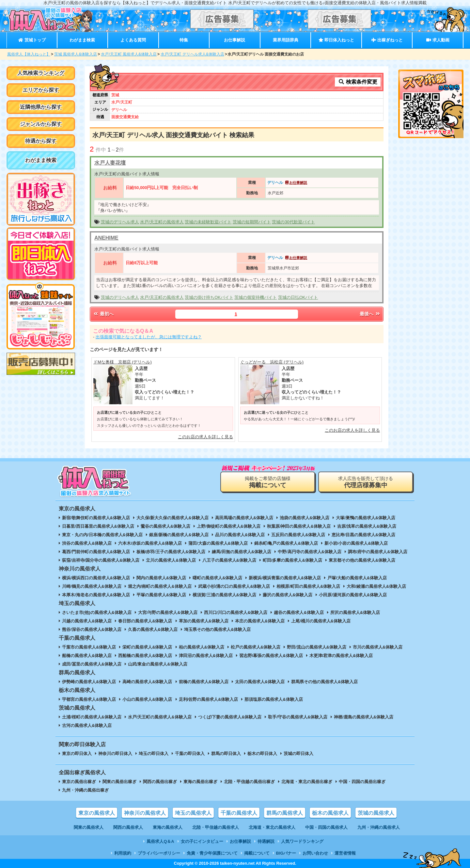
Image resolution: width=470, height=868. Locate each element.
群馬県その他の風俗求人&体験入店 (324, 682)
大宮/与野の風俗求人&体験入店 (168, 612)
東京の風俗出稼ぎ (79, 782)
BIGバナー (286, 853)
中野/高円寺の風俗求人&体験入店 (310, 552)
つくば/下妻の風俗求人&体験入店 (230, 717)
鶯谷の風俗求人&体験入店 (165, 526)
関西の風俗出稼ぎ (160, 782)
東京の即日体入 (77, 754)
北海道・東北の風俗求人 (272, 827)
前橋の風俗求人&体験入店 (204, 682)
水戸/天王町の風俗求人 (162, 222)
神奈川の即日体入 (115, 754)
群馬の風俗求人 (285, 813)
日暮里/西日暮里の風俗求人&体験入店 (98, 526)
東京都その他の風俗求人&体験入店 (362, 560)
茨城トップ (32, 40)
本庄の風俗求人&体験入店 (260, 621)
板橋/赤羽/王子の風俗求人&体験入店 (171, 552)
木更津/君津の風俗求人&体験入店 (341, 656)
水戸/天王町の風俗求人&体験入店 (160, 717)
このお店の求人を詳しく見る (205, 437)
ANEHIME (106, 238)
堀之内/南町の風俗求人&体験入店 (160, 586)
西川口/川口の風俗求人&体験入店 (236, 612)
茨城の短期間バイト (252, 222)
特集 (184, 40)
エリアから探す (41, 90)
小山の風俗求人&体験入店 (147, 699)
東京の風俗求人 (97, 813)
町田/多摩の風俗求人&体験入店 (292, 560)
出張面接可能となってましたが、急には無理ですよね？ (149, 337)
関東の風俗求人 (89, 827)
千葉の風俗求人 (239, 813)
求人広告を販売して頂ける (366, 482)
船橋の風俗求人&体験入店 (87, 656)
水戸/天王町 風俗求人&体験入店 (129, 54)
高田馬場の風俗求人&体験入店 (244, 518)
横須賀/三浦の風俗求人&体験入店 (224, 595)
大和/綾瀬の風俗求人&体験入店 (376, 586)
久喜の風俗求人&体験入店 (153, 629)
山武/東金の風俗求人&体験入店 (158, 664)
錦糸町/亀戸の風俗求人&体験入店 (286, 543)
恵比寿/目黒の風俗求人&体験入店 (363, 535)
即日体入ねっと (336, 40)
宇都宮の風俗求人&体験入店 (89, 699)
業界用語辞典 (286, 40)
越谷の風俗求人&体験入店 (299, 612)
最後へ (370, 314)
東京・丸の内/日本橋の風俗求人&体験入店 (102, 535)
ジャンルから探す (41, 124)
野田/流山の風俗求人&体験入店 (317, 647)
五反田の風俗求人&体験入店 (298, 535)
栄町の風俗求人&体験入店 (147, 647)
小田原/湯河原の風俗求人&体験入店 (353, 595)
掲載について (257, 853)
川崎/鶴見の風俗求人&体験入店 (92, 586)
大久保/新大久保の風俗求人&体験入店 (172, 518)
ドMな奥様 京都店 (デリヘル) (123, 362)
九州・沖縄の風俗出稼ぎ (85, 790)
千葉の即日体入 (190, 754)
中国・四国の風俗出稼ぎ (362, 782)
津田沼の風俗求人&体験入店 (206, 656)
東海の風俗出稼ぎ (200, 782)
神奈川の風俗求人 (145, 813)
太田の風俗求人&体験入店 (260, 682)
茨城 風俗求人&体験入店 (76, 54)
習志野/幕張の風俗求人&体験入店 (271, 656)
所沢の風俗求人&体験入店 (355, 612)
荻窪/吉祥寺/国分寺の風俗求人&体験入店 (101, 560)
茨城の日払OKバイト (298, 297)
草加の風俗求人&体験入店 (204, 621)
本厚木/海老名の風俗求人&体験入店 (96, 595)
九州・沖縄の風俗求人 (379, 827)
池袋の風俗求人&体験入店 (305, 518)
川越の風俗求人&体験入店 (87, 621)
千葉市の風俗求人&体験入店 (89, 647)
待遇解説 (266, 841)
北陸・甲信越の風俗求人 (216, 827)
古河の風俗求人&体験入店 (87, 725)
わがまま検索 (82, 40)
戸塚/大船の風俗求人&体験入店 (357, 578)
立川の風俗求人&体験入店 (171, 560)
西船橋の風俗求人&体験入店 (145, 656)
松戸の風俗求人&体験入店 (256, 647)
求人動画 (438, 40)
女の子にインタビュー (202, 841)
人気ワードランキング (302, 841)
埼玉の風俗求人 (193, 813)
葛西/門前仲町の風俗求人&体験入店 (96, 552)
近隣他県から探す (41, 107)
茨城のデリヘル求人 (120, 222)
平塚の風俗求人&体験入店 (161, 595)
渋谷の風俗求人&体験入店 (87, 543)
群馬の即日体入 (226, 754)
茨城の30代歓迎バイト (293, 222)
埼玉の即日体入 (154, 754)
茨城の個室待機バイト (256, 297)
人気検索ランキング (41, 73)
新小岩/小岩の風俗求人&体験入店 (356, 543)
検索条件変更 (358, 82)
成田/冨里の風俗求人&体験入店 (92, 664)
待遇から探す (41, 141)
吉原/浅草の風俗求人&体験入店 (367, 526)
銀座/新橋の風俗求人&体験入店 (179, 535)
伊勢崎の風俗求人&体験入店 (89, 682)
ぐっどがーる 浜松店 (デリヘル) (272, 362)
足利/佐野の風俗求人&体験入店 (209, 699)
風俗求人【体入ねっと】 (29, 54)
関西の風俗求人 (128, 827)
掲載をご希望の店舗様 (268, 482)
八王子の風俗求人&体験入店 (229, 560)
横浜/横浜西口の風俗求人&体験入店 (96, 578)
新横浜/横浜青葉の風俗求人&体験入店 (285, 578)
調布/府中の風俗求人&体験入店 (378, 552)
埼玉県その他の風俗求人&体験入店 (217, 629)
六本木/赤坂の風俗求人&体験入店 (150, 543)
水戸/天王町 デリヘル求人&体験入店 (192, 54)
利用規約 (123, 853)
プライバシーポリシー (159, 853)
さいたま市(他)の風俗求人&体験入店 (97, 612)
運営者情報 (345, 853)
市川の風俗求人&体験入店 (378, 647)
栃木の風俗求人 (330, 813)
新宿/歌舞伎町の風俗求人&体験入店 (96, 518)
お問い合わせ (315, 853)
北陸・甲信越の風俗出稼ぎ (249, 782)
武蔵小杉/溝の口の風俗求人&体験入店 (234, 586)
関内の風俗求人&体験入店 (161, 578)
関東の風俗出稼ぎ (119, 782)
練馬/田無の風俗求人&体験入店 (242, 552)
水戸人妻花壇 (110, 163)
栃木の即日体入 (262, 754)
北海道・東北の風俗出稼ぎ (307, 782)
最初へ (103, 314)
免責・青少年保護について (212, 853)
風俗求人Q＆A (160, 841)
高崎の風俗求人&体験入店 (147, 682)
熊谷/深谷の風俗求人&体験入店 (92, 629)
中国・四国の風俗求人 (326, 827)
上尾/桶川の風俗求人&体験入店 (321, 621)
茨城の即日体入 (298, 754)
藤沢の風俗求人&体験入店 (288, 595)
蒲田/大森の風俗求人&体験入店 (218, 543)
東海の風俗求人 (168, 827)
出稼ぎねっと (387, 40)
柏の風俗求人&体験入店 (202, 647)
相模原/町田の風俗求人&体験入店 (308, 586)
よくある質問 (133, 40)
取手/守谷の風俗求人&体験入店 (298, 717)
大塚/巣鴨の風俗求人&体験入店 (366, 518)
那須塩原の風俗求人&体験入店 (274, 699)
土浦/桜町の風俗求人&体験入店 (92, 717)
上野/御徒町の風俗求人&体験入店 (229, 526)
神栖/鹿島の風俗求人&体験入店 (364, 717)
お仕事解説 (235, 40)
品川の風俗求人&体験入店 (240, 535)
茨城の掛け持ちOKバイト (209, 297)
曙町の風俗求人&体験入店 (217, 578)
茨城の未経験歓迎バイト (208, 222)
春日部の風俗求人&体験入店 (145, 621)
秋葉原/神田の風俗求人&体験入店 (299, 526)
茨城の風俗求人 (376, 813)
